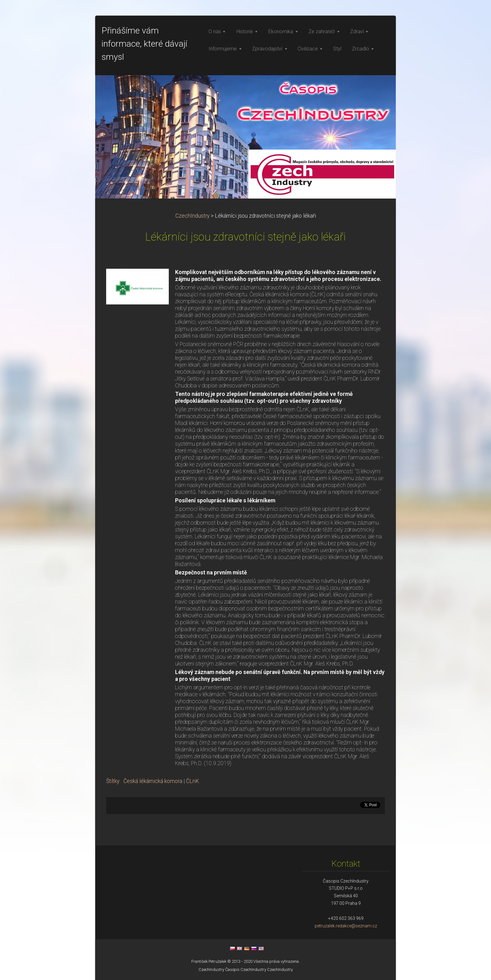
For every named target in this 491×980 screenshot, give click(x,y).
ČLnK (192, 781)
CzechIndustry (192, 216)
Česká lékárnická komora (153, 781)
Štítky (113, 781)
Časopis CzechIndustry (246, 970)
